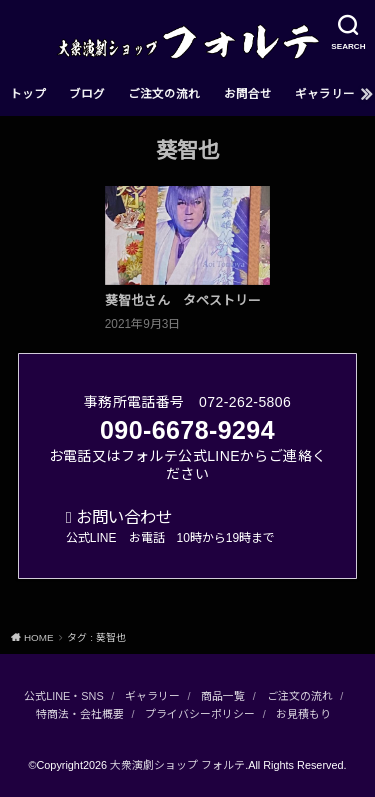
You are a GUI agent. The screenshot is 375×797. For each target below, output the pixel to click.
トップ (28, 94)
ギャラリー (325, 94)
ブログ (87, 94)
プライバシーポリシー (200, 714)
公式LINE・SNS (63, 696)
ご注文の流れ (164, 94)
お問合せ (248, 94)
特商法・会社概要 (80, 714)
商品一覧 (223, 696)
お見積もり (303, 714)
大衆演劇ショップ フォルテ (177, 765)
